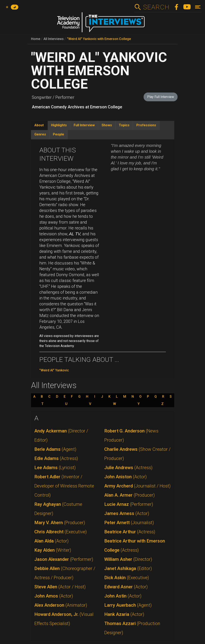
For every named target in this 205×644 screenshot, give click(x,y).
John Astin (123, 596)
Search (156, 7)
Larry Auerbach (128, 605)
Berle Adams (55, 449)
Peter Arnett (129, 523)
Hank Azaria (124, 614)
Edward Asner (126, 587)
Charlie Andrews (137, 454)
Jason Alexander (64, 559)
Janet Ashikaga (128, 568)
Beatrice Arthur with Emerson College (135, 546)
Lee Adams (55, 468)
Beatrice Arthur (130, 532)
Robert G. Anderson (131, 435)
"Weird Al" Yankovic (54, 370)
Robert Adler (64, 486)
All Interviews (54, 39)
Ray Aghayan (58, 509)
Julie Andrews (128, 468)
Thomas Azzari (132, 628)
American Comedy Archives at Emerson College (77, 107)
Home (36, 39)
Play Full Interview (161, 97)
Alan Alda (52, 541)
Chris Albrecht (61, 532)
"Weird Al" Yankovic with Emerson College (99, 39)
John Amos (54, 596)
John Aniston (125, 477)
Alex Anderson (61, 605)
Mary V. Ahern (60, 523)
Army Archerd (137, 486)
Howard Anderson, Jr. (64, 619)
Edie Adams (56, 458)
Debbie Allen (65, 573)
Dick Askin (127, 578)
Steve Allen (60, 587)
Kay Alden (53, 550)
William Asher (128, 559)
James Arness (127, 513)
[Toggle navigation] (198, 7)
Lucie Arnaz (129, 504)
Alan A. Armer (130, 495)
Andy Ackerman (61, 435)
